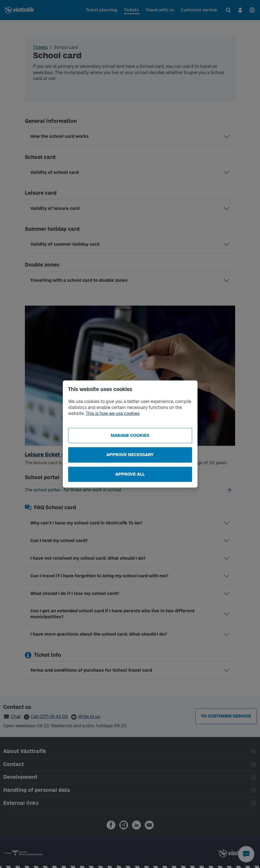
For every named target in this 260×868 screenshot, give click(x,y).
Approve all (130, 474)
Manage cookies (130, 435)
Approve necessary (130, 455)
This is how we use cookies (113, 413)
